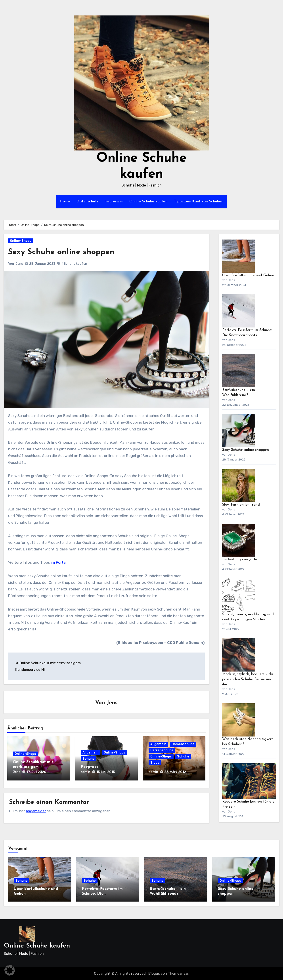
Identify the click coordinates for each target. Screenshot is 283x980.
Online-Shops (21, 241)
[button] (10, 970)
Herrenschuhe (162, 751)
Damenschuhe (183, 745)
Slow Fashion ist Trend (241, 505)
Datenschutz (88, 202)
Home (65, 202)
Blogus (154, 973)
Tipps (155, 763)
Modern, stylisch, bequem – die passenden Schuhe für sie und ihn (248, 679)
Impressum (114, 202)
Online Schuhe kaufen (148, 202)
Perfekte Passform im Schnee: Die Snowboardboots (102, 894)
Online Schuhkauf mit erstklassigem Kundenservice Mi (33, 767)
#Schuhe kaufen (74, 264)
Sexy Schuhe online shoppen (65, 252)
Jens (19, 264)
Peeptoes (90, 767)
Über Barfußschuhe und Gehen (248, 275)
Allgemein (90, 753)
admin (85, 772)
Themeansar (178, 973)
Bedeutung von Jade (240, 559)
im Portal (59, 562)
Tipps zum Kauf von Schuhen (199, 202)
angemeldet (36, 810)
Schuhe (89, 759)
